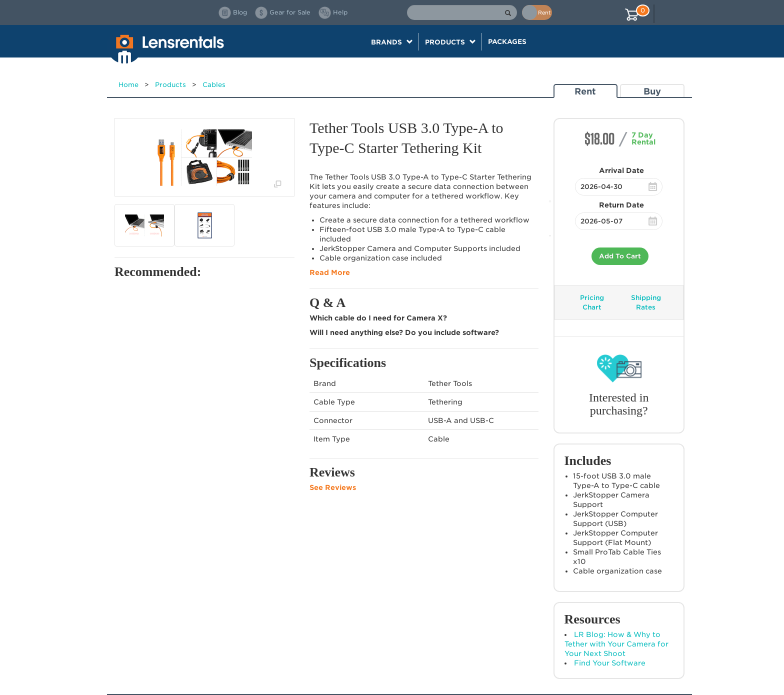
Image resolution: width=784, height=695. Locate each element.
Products (170, 85)
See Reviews (333, 487)
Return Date (621, 205)
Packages (507, 41)
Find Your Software (610, 663)
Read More (330, 272)
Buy (652, 91)
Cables (214, 85)
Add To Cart (620, 256)
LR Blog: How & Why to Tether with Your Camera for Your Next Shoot (616, 644)
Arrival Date (621, 170)
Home (128, 85)
